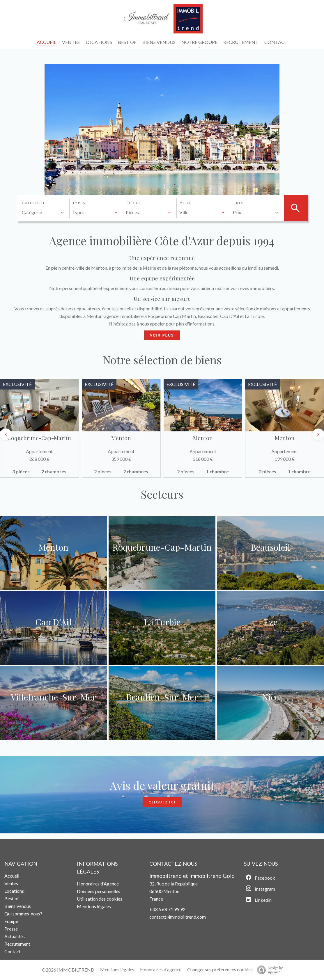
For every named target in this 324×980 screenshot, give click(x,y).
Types (79, 203)
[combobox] (43, 212)
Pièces (134, 203)
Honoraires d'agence (161, 969)
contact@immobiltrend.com (178, 917)
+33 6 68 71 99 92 (167, 909)
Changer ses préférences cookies (220, 969)
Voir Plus (162, 335)
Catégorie (34, 203)
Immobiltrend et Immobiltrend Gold (192, 876)
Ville (186, 203)
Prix (238, 203)
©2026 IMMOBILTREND (68, 970)
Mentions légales (117, 969)
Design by (268, 970)
